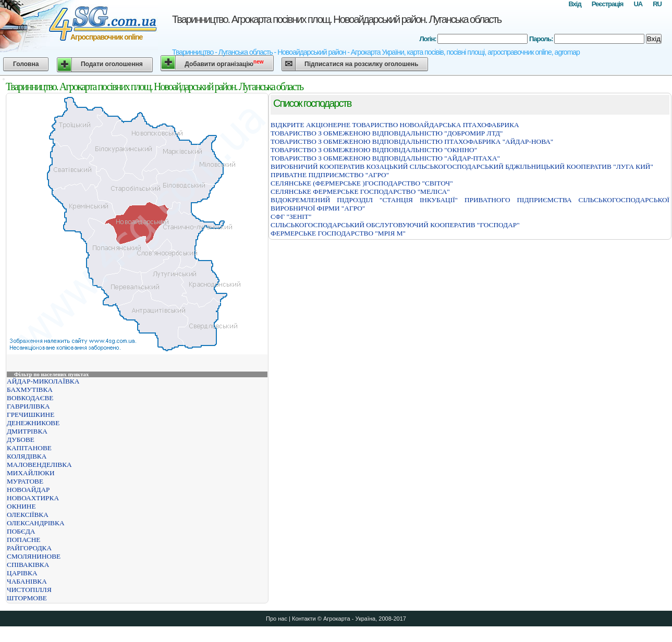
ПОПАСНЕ (24, 540)
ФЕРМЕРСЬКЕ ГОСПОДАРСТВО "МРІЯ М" (338, 233)
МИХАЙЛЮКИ (31, 473)
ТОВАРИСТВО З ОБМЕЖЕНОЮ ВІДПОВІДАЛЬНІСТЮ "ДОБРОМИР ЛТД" (387, 133)
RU (657, 4)
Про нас (277, 619)
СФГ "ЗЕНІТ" (291, 217)
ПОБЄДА (21, 531)
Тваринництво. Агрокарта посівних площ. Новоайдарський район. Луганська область (337, 19)
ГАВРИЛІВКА (28, 406)
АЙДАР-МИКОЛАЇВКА (43, 381)
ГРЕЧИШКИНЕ (30, 415)
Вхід (575, 4)
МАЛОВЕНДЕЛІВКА (39, 465)
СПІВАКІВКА (28, 565)
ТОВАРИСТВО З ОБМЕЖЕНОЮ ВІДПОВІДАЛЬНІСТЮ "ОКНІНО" (374, 150)
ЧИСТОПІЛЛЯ (29, 590)
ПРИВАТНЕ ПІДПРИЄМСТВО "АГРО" (330, 175)
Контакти (304, 619)
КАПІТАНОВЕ (29, 448)
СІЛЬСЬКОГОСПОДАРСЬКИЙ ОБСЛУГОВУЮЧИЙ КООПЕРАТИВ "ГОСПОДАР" (395, 225)
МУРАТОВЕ (25, 481)
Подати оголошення (112, 64)
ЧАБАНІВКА (27, 581)
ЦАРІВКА (22, 573)
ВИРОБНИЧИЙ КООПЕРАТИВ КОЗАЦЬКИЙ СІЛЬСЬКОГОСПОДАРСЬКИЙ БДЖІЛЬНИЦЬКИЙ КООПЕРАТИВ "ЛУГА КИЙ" (462, 166)
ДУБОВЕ (21, 440)
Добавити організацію (224, 63)
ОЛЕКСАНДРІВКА (36, 523)
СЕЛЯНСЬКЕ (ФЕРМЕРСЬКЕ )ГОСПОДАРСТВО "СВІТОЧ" (362, 183)
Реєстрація (608, 4)
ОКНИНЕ (21, 506)
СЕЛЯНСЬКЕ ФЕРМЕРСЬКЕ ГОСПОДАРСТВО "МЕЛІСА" (360, 192)
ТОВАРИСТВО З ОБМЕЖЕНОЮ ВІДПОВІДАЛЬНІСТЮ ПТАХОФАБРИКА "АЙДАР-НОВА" (412, 141)
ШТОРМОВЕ (27, 598)
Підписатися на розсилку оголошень (361, 64)
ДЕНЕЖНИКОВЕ (33, 423)
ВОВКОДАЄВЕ (30, 398)
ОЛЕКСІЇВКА (28, 515)
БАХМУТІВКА (30, 390)
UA (638, 4)
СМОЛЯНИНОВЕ (34, 556)
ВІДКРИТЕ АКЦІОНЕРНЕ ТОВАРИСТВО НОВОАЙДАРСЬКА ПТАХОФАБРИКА (395, 125)
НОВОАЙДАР (28, 490)
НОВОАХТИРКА (33, 498)
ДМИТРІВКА (27, 431)
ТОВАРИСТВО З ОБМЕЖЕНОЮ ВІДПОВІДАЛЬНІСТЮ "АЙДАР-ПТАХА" (385, 158)
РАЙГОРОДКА (29, 548)
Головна (26, 64)
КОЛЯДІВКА (27, 456)
